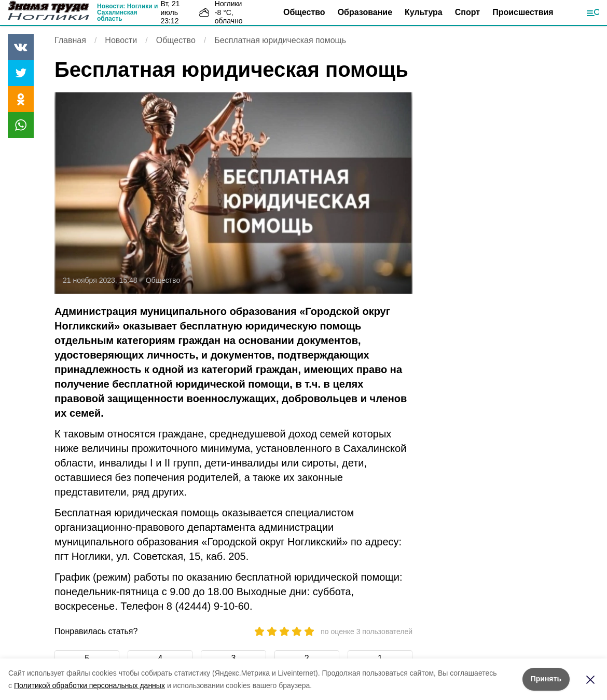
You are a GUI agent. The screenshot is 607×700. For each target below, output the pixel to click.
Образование (365, 12)
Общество (304, 12)
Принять (546, 679)
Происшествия (523, 12)
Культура (424, 12)
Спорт (467, 12)
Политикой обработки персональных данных (89, 685)
